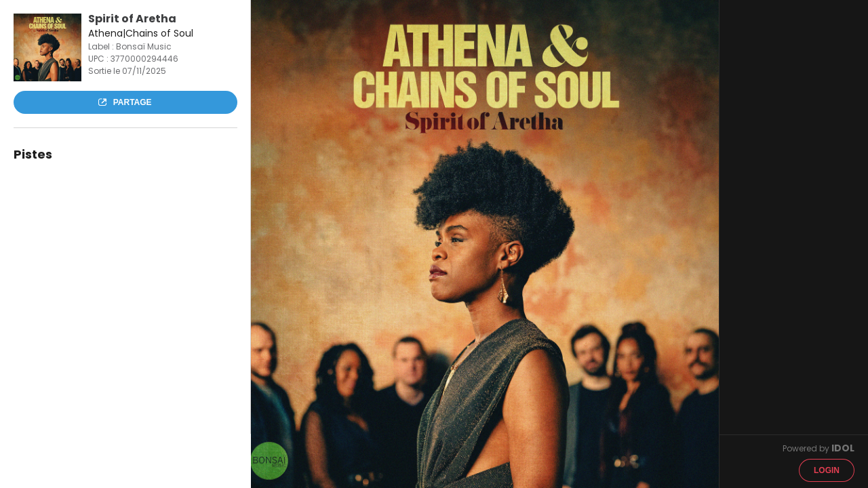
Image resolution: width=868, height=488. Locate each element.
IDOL (843, 448)
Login (827, 470)
